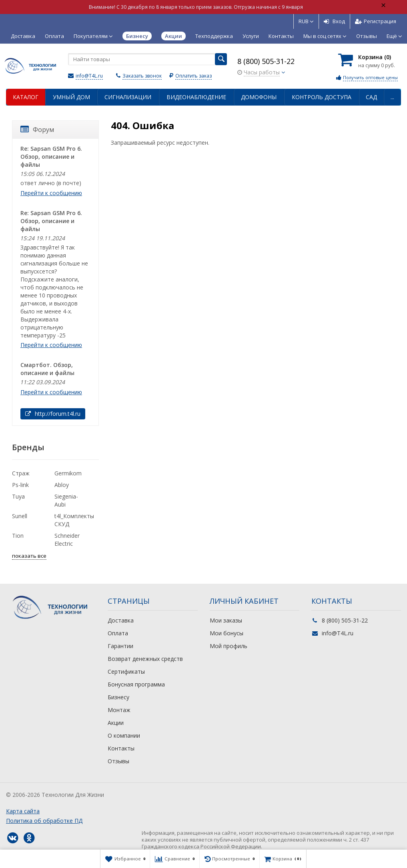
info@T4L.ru (89, 76)
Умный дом (71, 97)
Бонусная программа (136, 684)
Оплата (54, 36)
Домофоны (259, 97)
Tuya (18, 496)
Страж (21, 473)
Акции (116, 723)
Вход (334, 21)
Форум (37, 130)
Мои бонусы (227, 633)
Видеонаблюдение (196, 97)
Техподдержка (214, 36)
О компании (124, 735)
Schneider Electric (67, 540)
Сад (371, 97)
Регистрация (376, 21)
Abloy (62, 485)
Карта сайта (23, 811)
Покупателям (93, 36)
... (392, 97)
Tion (18, 536)
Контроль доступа (322, 97)
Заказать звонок (142, 76)
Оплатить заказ (193, 76)
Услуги (251, 36)
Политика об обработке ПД (44, 821)
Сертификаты (126, 671)
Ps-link (20, 485)
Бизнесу (118, 697)
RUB (306, 21)
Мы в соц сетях (325, 36)
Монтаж (119, 710)
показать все (29, 556)
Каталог (26, 97)
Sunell (20, 516)
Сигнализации (128, 97)
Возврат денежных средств (145, 659)
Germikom (68, 473)
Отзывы (367, 36)
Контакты (281, 36)
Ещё (394, 36)
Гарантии (120, 646)
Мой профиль (229, 646)
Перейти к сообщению (51, 193)
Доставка (23, 36)
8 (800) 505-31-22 (266, 61)
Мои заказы (226, 620)
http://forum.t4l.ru (53, 414)
